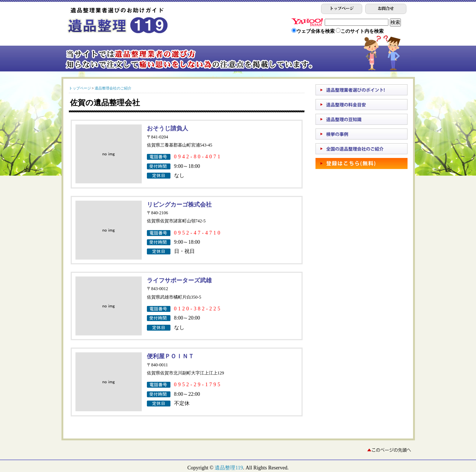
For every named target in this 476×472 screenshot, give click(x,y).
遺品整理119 (229, 468)
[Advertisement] (349, 193)
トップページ (80, 88)
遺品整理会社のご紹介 (113, 88)
